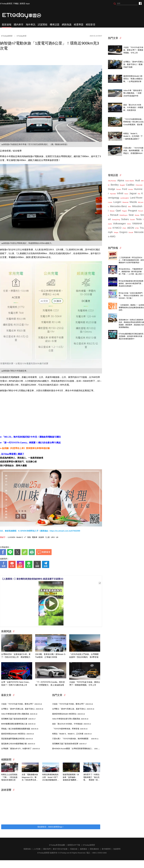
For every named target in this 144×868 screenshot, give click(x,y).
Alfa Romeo (112, 181)
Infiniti (120, 193)
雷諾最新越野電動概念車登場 (17, 739)
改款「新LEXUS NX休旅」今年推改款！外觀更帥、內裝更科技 (133, 107)
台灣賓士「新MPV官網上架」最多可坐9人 (22, 709)
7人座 (47, 537)
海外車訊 (31, 25)
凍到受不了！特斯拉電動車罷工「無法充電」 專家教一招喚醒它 (91, 777)
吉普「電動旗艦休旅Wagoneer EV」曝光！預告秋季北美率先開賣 (30, 777)
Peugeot (133, 211)
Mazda (133, 202)
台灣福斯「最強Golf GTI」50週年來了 (21, 749)
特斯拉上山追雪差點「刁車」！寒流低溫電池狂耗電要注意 (9, 777)
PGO (124, 228)
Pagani (124, 211)
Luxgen (117, 202)
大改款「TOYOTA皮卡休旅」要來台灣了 (22, 704)
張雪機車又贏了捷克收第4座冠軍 (18, 719)
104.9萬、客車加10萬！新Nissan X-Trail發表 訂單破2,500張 (50, 656)
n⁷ (25, 537)
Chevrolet (139, 185)
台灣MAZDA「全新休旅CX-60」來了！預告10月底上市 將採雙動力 (16, 656)
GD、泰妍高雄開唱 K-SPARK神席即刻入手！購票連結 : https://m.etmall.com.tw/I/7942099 (40, 531)
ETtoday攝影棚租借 (127, 331)
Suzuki (132, 220)
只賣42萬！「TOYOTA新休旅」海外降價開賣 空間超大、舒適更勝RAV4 (133, 151)
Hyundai (113, 194)
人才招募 (37, 849)
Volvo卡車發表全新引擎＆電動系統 (19, 714)
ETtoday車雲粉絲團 (140, 3)
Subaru (125, 219)
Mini (129, 207)
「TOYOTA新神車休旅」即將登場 (70, 729)
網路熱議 (67, 25)
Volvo (129, 224)
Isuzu (126, 194)
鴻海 (29, 537)
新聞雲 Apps (25, 4)
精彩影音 (91, 25)
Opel (118, 211)
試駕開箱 (43, 25)
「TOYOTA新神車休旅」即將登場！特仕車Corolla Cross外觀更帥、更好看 (133, 122)
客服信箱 (74, 849)
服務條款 (84, 849)
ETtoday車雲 (24, 16)
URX (53, 537)
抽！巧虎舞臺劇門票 (127, 266)
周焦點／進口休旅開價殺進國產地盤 (20, 729)
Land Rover (136, 198)
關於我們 (47, 849)
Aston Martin (130, 181)
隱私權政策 (94, 849)
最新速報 (7, 25)
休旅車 (41, 537)
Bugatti (122, 185)
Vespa (116, 232)
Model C (20, 537)
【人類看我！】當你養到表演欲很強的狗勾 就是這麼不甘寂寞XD (32, 579)
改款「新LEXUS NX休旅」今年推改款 (72, 724)
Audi (138, 180)
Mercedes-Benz (118, 206)
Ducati (131, 232)
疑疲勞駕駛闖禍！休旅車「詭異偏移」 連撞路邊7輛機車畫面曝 (71, 777)
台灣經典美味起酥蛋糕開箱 (129, 302)
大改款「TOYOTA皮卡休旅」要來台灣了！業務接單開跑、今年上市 (85, 684)
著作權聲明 (106, 849)
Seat (131, 215)
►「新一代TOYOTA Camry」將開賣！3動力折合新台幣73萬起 (30, 443)
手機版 (16, 4)
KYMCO (117, 228)
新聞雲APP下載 (74, 845)
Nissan (112, 211)
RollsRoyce (123, 215)
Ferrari (119, 189)
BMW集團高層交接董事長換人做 (18, 724)
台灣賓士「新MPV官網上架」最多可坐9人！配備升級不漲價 (133, 64)
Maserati (125, 202)
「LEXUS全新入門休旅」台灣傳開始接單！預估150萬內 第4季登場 (84, 656)
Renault (114, 215)
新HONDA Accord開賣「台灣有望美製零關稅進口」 (77, 749)
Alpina (121, 180)
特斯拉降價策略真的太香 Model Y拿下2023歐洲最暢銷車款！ (50, 777)
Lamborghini (125, 198)
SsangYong (116, 220)
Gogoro (123, 232)
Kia (139, 194)
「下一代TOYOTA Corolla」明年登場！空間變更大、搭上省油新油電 (50, 684)
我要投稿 (27, 849)
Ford (124, 189)
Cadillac (130, 185)
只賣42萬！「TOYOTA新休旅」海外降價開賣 (75, 739)
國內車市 (19, 25)
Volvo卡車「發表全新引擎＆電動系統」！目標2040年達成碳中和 (133, 93)
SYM (110, 228)
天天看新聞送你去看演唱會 (129, 290)
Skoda (137, 215)
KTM (137, 228)
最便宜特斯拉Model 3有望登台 (18, 734)
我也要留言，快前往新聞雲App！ (51, 827)
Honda (130, 189)
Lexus (110, 202)
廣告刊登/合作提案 (60, 849)
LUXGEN (12, 537)
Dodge (112, 189)
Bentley (115, 185)
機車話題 (55, 25)
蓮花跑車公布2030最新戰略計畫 (18, 744)
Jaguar (133, 193)
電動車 (35, 537)
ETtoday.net (64, 853)
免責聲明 (117, 849)
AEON (131, 228)
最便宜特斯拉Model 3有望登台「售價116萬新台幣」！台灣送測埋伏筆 (133, 79)
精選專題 (79, 25)
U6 (57, 537)
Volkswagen (119, 224)
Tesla (139, 219)
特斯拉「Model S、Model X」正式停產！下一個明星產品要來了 (133, 136)
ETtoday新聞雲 (6, 4)
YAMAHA (137, 224)
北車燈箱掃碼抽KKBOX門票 (130, 278)
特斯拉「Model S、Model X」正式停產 (72, 734)
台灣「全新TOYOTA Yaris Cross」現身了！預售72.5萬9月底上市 (16, 684)
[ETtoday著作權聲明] (43, 572)
